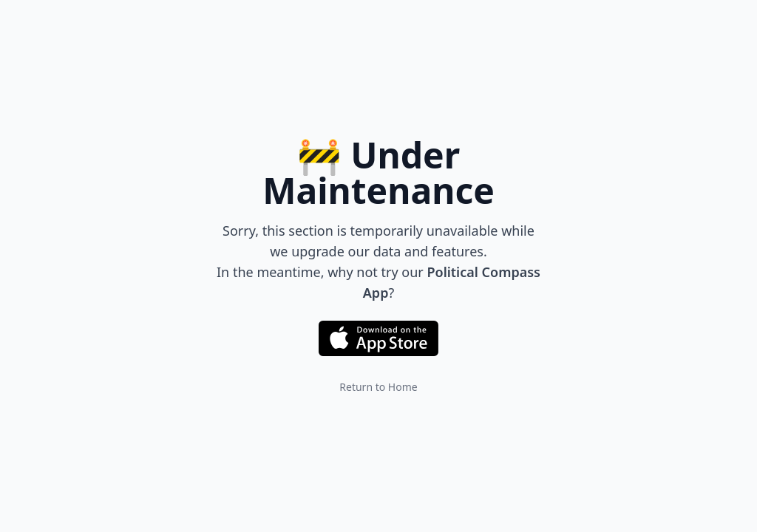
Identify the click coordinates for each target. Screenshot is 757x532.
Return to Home (378, 387)
